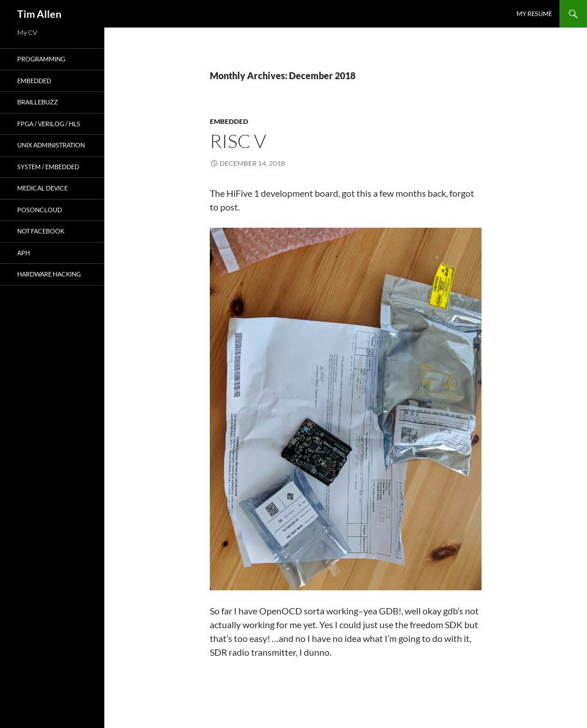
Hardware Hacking (49, 274)
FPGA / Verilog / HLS (49, 124)
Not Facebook (41, 231)
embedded (229, 121)
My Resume (534, 13)
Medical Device (42, 188)
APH (24, 253)
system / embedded (48, 167)
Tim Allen (39, 14)
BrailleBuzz (38, 102)
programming (41, 59)
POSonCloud (40, 210)
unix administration (51, 145)
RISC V (238, 141)
